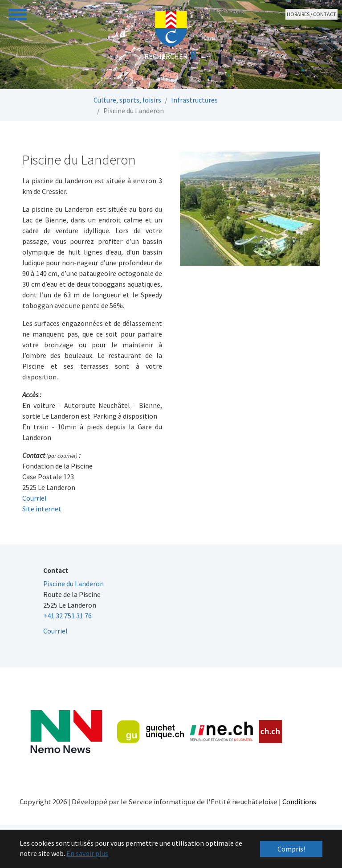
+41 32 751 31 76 (67, 616)
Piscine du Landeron (73, 584)
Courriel (35, 498)
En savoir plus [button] (87, 853)
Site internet (42, 509)
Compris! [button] (291, 849)
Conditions (299, 802)
